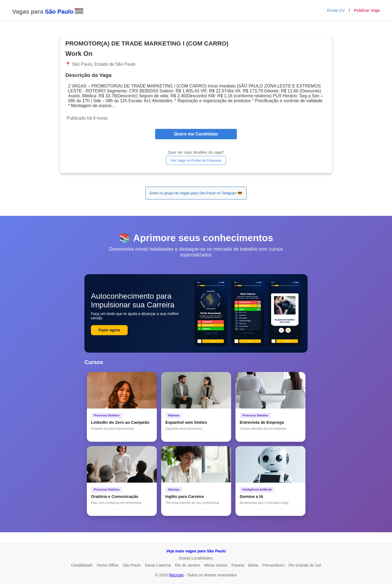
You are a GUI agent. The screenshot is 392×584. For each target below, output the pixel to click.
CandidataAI (82, 565)
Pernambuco (274, 565)
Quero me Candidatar (196, 134)
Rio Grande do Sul (305, 565)
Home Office (108, 565)
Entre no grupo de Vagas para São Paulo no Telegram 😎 (196, 193)
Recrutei (176, 575)
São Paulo (131, 565)
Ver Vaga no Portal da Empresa (196, 160)
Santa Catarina (158, 565)
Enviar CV (336, 10)
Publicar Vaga (367, 10)
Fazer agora (109, 330)
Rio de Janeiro (188, 565)
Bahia (253, 565)
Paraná (238, 565)
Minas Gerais (216, 565)
